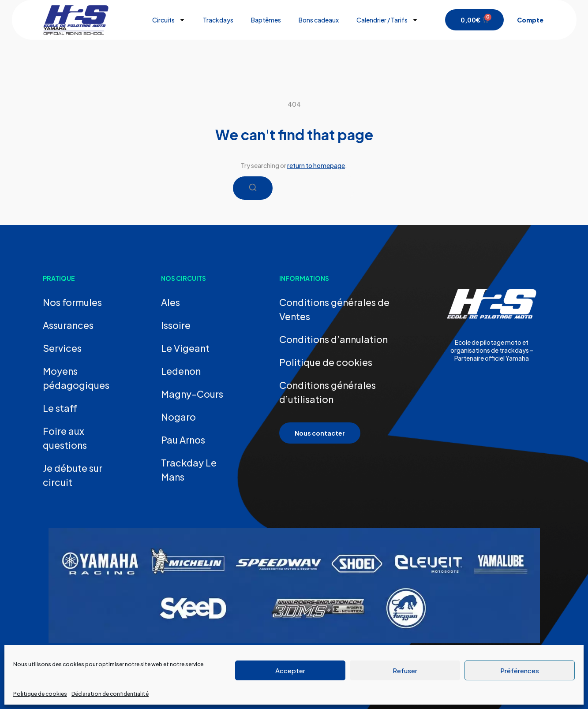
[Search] (253, 188)
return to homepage (316, 165)
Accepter (290, 670)
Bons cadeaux (319, 20)
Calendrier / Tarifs (387, 20)
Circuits (169, 20)
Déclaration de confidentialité (110, 694)
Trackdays (218, 20)
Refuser (405, 670)
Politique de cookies (40, 694)
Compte (530, 20)
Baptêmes (266, 20)
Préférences (520, 670)
